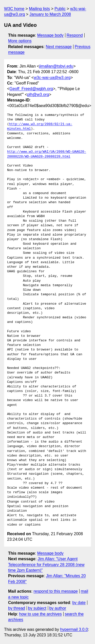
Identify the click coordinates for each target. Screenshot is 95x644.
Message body (50, 35)
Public (60, 9)
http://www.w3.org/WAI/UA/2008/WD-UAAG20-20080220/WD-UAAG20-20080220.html (47, 154)
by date (79, 603)
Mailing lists (39, 9)
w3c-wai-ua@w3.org (52, 78)
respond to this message (55, 591)
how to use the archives (41, 614)
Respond (75, 35)
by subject (37, 608)
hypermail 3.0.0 (74, 629)
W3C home (14, 9)
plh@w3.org (38, 95)
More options (20, 41)
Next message (59, 47)
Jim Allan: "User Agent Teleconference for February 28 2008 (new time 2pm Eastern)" (46, 565)
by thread (17, 608)
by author (58, 608)
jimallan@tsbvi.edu (56, 66)
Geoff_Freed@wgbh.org (31, 89)
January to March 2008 (50, 14)
